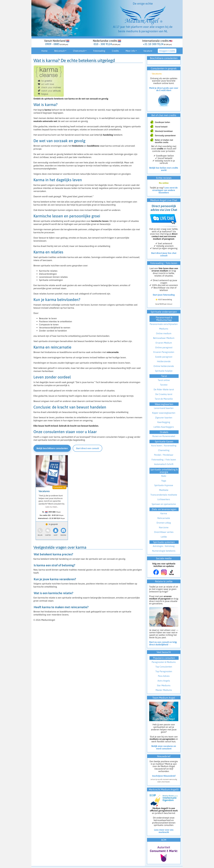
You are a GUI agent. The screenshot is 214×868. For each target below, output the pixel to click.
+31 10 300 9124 (153, 44)
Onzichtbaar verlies (164, 532)
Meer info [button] (130, 51)
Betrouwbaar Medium (164, 338)
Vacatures (44, 491)
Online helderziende (164, 366)
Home (44, 51)
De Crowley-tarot (164, 394)
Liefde (164, 537)
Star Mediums (164, 685)
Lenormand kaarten (164, 408)
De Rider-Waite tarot (164, 389)
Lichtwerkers (164, 499)
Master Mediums (164, 690)
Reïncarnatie (164, 518)
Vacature (148, 51)
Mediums (164, 329)
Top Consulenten (164, 667)
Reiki (164, 476)
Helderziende (164, 361)
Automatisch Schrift (164, 464)
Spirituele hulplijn (164, 371)
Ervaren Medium (164, 343)
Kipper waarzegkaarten (164, 413)
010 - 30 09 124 (53, 515)
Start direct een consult (88, 448)
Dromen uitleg (164, 523)
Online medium (164, 333)
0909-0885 (52, 512)
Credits (115, 51)
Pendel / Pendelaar (164, 455)
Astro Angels (164, 681)
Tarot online (164, 380)
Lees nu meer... (52, 507)
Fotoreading (99, 51)
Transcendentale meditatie (164, 495)
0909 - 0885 (52, 44)
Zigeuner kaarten (164, 418)
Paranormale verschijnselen (164, 324)
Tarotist (164, 385)
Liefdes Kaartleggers (164, 427)
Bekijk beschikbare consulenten (52, 448)
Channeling (164, 450)
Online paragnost (164, 347)
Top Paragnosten (164, 671)
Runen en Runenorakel (164, 436)
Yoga (164, 481)
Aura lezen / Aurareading (164, 445)
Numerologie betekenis (164, 551)
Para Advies (164, 676)
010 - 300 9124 (103, 44)
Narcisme (164, 527)
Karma (164, 513)
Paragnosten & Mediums (164, 662)
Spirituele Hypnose (164, 485)
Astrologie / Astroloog (164, 546)
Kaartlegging (164, 422)
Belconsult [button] (59, 51)
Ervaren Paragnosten (164, 352)
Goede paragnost (164, 357)
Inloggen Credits (167, 51)
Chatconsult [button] (79, 51)
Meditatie (164, 490)
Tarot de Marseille (164, 399)
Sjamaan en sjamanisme (164, 504)
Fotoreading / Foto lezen (164, 460)
